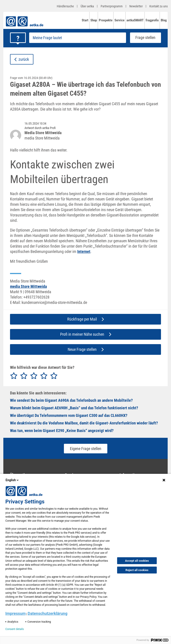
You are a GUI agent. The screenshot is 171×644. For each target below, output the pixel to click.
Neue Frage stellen (86, 349)
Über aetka (87, 6)
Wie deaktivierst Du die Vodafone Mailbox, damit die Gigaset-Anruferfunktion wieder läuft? (84, 423)
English (12, 480)
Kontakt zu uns (159, 6)
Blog (164, 20)
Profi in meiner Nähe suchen (86, 334)
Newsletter (136, 6)
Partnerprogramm (112, 6)
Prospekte (106, 20)
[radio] (14, 376)
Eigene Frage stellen (86, 449)
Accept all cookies (137, 561)
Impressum (15, 613)
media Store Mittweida (28, 286)
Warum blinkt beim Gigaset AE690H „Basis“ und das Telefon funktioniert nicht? (74, 408)
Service (119, 20)
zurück (22, 59)
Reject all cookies (137, 570)
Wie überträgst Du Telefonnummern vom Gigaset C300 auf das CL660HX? (69, 415)
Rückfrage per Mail (85, 319)
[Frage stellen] (78, 38)
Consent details (15, 629)
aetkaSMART (135, 20)
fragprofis (152, 20)
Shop (94, 20)
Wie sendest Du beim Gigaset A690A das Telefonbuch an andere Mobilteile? (71, 400)
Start (85, 20)
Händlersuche (65, 6)
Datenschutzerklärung (48, 613)
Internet (84, 251)
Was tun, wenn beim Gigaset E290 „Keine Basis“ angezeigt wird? (62, 431)
